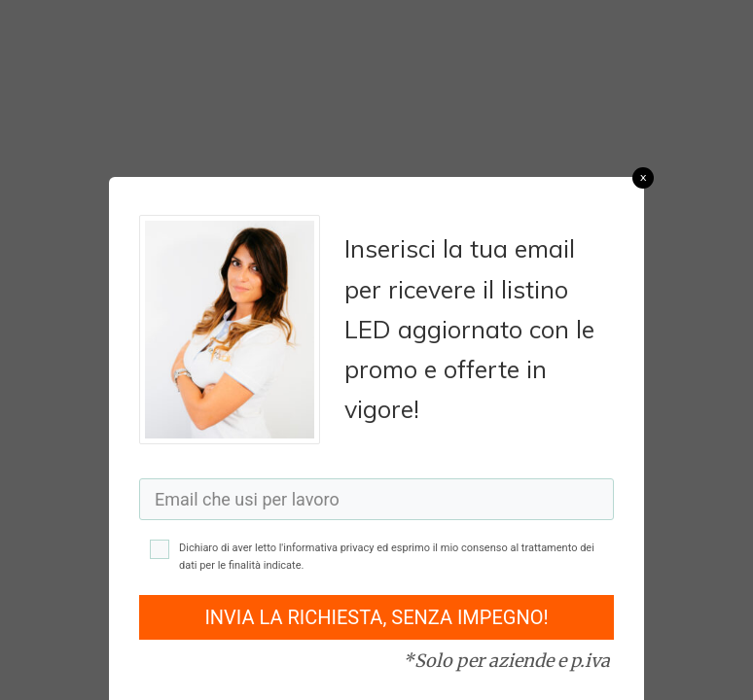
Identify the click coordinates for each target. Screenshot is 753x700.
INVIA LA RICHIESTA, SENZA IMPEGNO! (376, 617)
